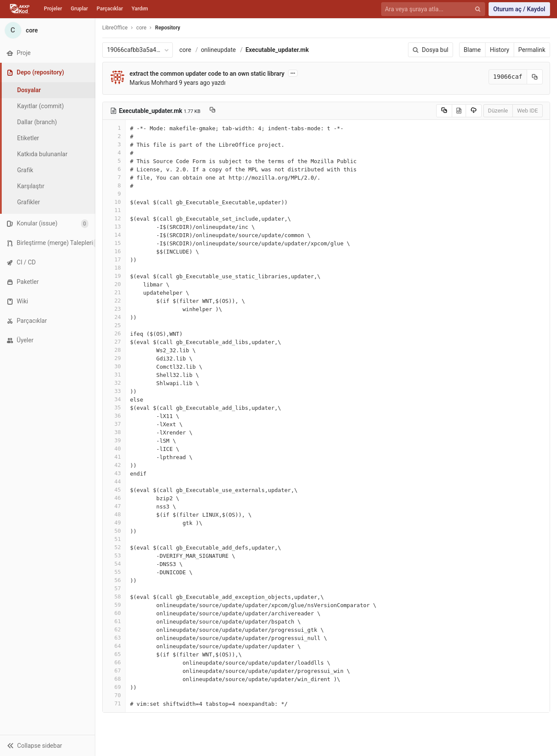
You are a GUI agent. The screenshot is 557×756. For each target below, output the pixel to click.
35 (114, 407)
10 (114, 202)
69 (114, 687)
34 (114, 399)
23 (114, 309)
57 (114, 588)
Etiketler (28, 138)
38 (114, 432)
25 (114, 325)
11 (114, 210)
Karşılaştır (31, 186)
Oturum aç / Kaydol (519, 9)
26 (114, 333)
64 (114, 646)
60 (114, 613)
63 (114, 638)
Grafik (25, 170)
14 (114, 235)
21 (114, 292)
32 (114, 383)
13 (114, 227)
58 (114, 597)
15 (114, 243)
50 (114, 531)
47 (114, 506)
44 (114, 481)
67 (114, 671)
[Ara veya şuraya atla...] (428, 9)
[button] (47, 745)
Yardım (140, 9)
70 (114, 695)
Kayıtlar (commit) (41, 106)
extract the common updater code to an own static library (207, 74)
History (500, 50)
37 (114, 424)
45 (114, 490)
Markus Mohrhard (154, 83)
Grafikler (29, 202)
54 (114, 564)
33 (114, 391)
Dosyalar (29, 90)
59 (114, 605)
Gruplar (79, 9)
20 (114, 284)
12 (114, 218)
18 (114, 268)
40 (114, 449)
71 (114, 703)
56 (114, 580)
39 (114, 440)
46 (114, 498)
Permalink (532, 50)
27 (114, 342)
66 (114, 662)
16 (114, 251)
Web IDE (528, 111)
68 (114, 679)
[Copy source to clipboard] (444, 111)
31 (114, 375)
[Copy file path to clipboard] (212, 111)
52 (114, 547)
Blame (472, 50)
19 (114, 276)
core (185, 50)
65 (114, 654)
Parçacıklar (110, 9)
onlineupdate (219, 50)
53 (114, 555)
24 (114, 317)
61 (114, 621)
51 (114, 539)
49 (114, 523)
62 (114, 629)
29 (114, 358)
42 (114, 465)
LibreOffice (115, 28)
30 (114, 366)
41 (114, 457)
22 (114, 301)
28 (114, 350)
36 (114, 416)
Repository (168, 28)
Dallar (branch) (37, 122)
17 (114, 259)
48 (114, 514)
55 (114, 572)
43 (114, 473)
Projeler (53, 9)
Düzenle (498, 111)
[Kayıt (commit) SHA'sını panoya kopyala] (535, 77)
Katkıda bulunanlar (42, 154)
